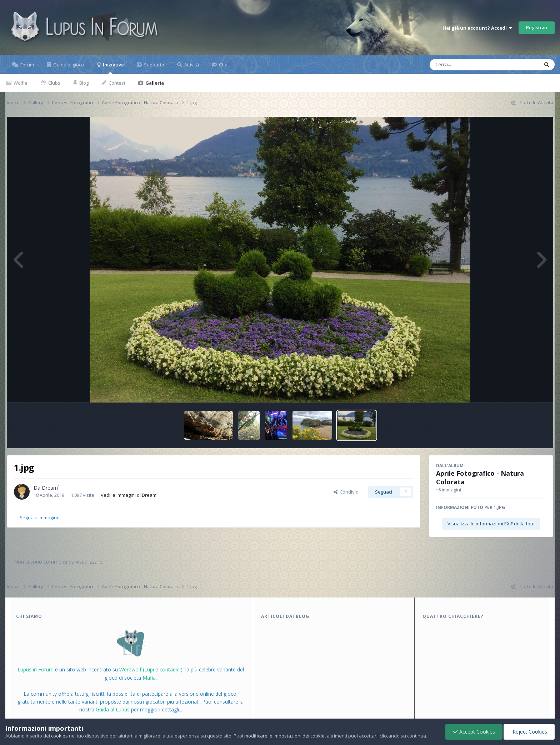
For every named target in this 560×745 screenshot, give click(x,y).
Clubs (54, 83)
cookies (59, 736)
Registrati (537, 27)
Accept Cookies (474, 732)
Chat (223, 65)
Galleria (154, 83)
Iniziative (113, 68)
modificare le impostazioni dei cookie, (285, 736)
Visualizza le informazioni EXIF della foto (491, 524)
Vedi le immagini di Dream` (129, 495)
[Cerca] (468, 65)
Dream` (51, 488)
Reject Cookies (529, 732)
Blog (83, 83)
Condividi (347, 492)
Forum (27, 65)
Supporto (154, 65)
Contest (116, 83)
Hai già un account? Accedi (477, 28)
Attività (191, 65)
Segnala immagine (40, 517)
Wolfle (20, 83)
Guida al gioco (68, 65)
